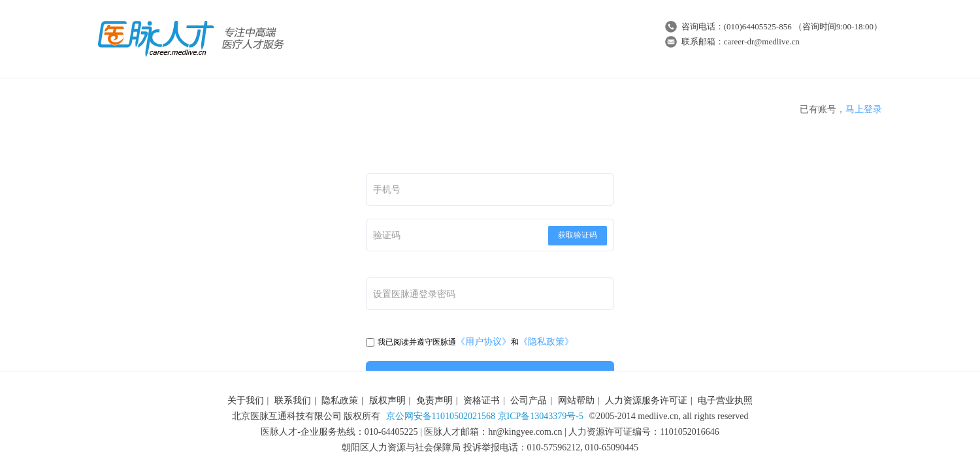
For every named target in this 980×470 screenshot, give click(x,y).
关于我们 (246, 400)
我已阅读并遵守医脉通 (411, 342)
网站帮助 (576, 400)
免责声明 (434, 400)
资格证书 (482, 400)
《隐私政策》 (546, 342)
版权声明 (387, 400)
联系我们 (293, 400)
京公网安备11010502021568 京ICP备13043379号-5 (485, 416)
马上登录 (864, 109)
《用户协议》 (483, 342)
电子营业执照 (725, 400)
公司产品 (529, 400)
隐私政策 (340, 400)
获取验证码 (578, 235)
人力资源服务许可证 (646, 400)
